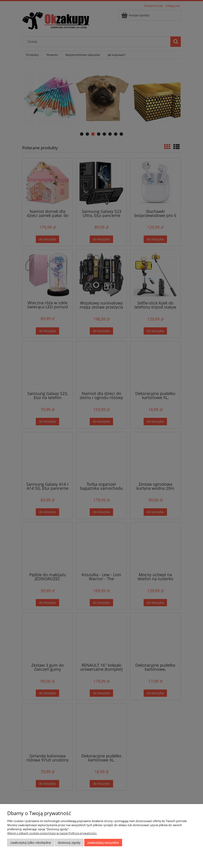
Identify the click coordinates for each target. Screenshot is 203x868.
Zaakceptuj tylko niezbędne (31, 843)
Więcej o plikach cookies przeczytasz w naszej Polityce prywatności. (52, 833)
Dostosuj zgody (69, 843)
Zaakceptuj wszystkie (103, 843)
